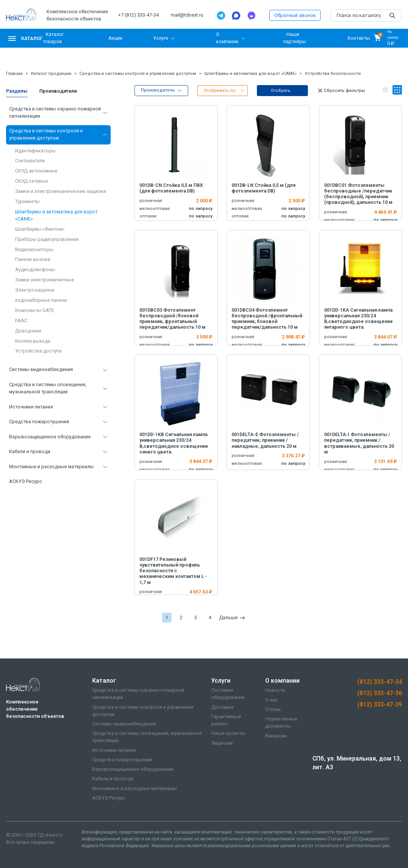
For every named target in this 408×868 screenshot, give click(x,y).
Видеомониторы (34, 249)
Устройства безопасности (333, 74)
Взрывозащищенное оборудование (50, 437)
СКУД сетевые (32, 181)
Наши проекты (228, 733)
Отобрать (281, 91)
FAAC (21, 321)
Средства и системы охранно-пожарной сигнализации (55, 112)
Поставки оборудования (228, 694)
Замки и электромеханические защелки (61, 191)
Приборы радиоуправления (47, 239)
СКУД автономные (36, 171)
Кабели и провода (30, 451)
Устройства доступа (38, 351)
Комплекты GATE (35, 310)
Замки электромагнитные (45, 280)
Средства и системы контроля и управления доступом (138, 74)
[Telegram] (221, 16)
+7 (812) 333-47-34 (138, 15)
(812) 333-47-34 (380, 682)
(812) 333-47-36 (380, 693)
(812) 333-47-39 (380, 704)
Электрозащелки (35, 290)
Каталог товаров (53, 38)
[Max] (236, 16)
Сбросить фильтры (341, 91)
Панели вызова (33, 259)
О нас (271, 700)
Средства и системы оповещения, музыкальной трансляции (48, 388)
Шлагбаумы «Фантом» (40, 229)
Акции (115, 38)
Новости (275, 690)
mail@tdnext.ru (187, 15)
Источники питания (31, 407)
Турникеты (27, 201)
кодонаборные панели (41, 300)
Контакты (359, 38)
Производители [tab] (58, 91)
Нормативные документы (281, 722)
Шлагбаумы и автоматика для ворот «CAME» (250, 74)
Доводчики (28, 331)
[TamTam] (251, 16)
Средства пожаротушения (39, 422)
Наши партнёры (295, 38)
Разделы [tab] (17, 91)
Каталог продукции (51, 74)
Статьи (273, 709)
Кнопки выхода (33, 341)
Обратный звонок (295, 15)
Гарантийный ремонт (226, 720)
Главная (14, 74)
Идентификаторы (35, 151)
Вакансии (276, 736)
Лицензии (222, 743)
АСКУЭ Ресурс (25, 481)
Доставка (222, 707)
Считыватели (30, 161)
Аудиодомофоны (35, 269)
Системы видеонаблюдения (41, 369)
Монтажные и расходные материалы (51, 467)
